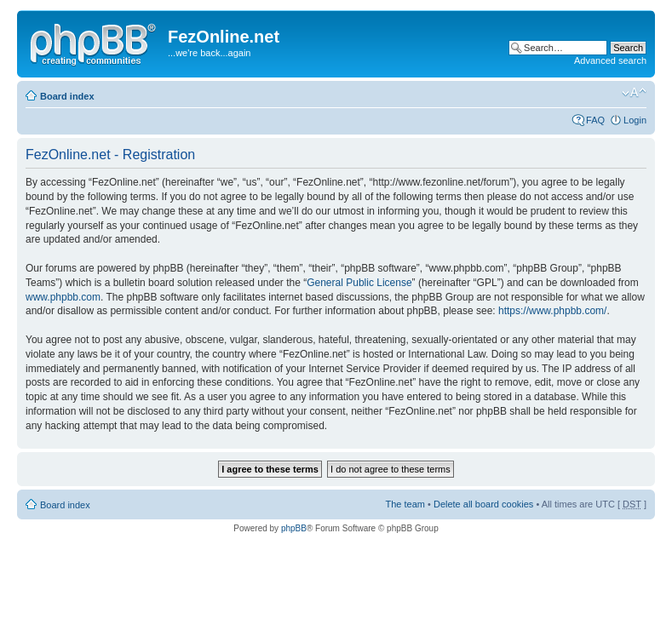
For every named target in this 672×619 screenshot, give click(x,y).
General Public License (359, 283)
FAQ (595, 120)
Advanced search (610, 60)
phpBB (294, 528)
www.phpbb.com (63, 297)
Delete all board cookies (483, 504)
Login (635, 120)
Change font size (634, 93)
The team (405, 504)
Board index (67, 96)
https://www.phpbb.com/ (552, 311)
